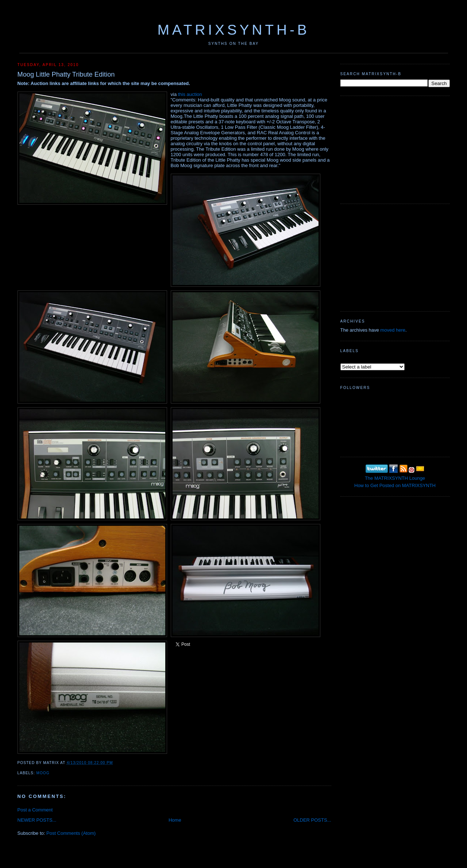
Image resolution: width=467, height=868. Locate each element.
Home (175, 820)
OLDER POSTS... (312, 820)
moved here (393, 330)
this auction (190, 94)
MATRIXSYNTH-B (233, 30)
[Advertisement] (395, 149)
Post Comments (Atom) (71, 833)
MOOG (43, 773)
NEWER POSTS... (37, 820)
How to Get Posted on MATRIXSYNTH (395, 485)
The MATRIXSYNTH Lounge (395, 478)
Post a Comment (35, 810)
